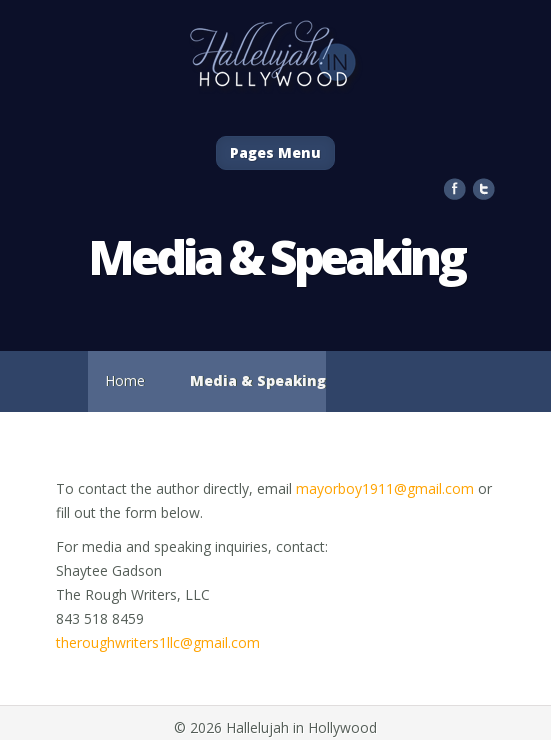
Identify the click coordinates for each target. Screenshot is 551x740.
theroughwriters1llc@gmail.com (158, 642)
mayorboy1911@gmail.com (385, 488)
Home (125, 380)
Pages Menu (275, 152)
